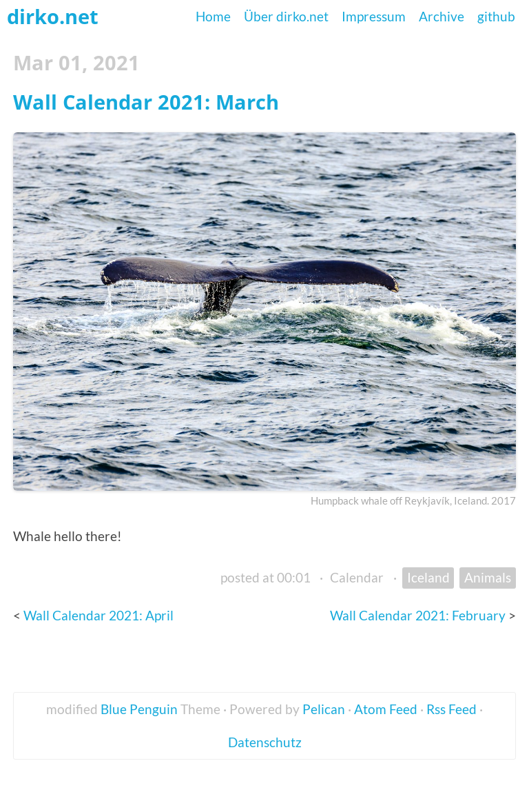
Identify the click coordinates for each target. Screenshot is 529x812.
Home (213, 16)
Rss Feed (452, 709)
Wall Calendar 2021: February (419, 615)
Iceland (428, 577)
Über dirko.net (286, 16)
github (496, 16)
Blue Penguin (139, 709)
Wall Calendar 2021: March (146, 102)
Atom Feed (386, 709)
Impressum (374, 16)
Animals (488, 577)
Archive (442, 16)
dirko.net (53, 16)
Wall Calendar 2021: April (98, 615)
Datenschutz (265, 742)
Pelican (324, 709)
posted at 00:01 (266, 577)
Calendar (357, 577)
